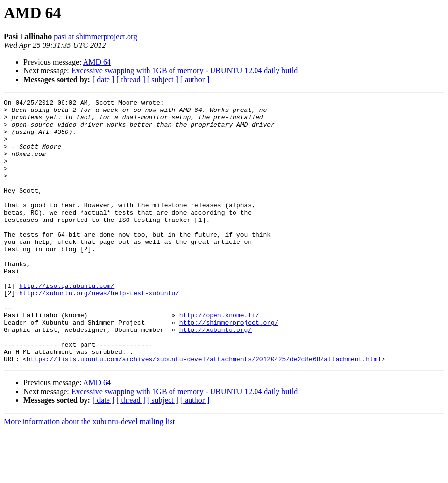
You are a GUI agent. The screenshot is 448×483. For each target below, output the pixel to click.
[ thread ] (131, 79)
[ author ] (195, 79)
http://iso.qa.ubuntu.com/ (67, 324)
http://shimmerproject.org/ (229, 368)
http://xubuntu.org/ (215, 376)
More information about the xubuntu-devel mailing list (89, 474)
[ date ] (103, 79)
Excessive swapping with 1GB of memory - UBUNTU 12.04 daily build (185, 71)
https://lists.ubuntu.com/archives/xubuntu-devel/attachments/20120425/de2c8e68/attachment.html (204, 412)
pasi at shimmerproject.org (96, 36)
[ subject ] (163, 79)
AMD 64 (97, 62)
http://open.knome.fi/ (219, 359)
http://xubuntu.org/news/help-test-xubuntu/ (99, 332)
